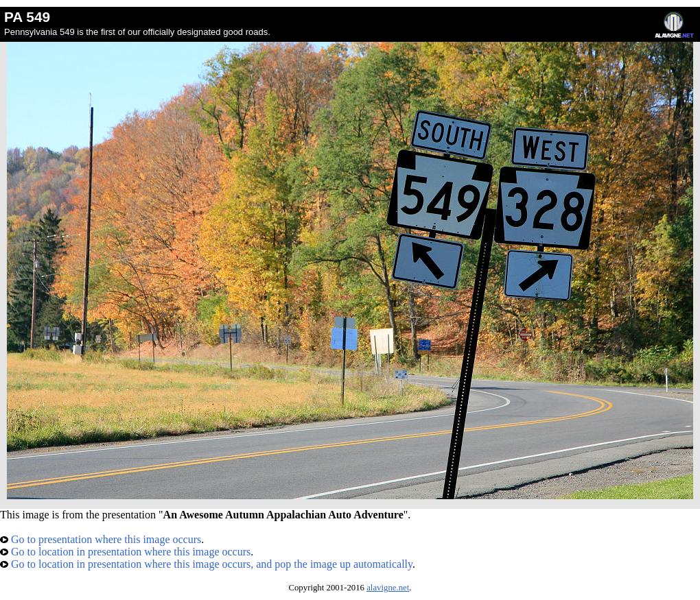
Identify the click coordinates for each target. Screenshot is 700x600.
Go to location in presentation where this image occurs (125, 552)
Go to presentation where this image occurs (101, 539)
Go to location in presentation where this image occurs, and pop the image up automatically (206, 564)
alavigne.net (388, 588)
